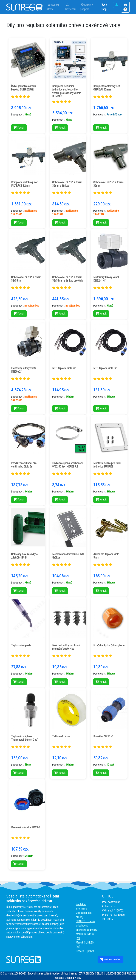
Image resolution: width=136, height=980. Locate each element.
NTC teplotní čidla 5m (105, 368)
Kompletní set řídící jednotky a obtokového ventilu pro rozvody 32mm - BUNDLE (68, 91)
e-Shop (104, 7)
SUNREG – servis (85, 921)
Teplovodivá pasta (21, 645)
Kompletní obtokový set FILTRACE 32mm (24, 184)
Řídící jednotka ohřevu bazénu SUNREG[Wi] (23, 88)
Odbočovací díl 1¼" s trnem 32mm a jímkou (67, 184)
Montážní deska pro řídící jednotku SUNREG (107, 465)
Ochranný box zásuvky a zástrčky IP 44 (24, 556)
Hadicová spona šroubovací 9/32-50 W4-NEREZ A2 (67, 465)
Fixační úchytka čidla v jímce (109, 645)
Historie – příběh (85, 951)
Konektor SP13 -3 (103, 736)
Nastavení (71, 7)
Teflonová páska (61, 736)
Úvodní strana (53, 7)
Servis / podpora (87, 7)
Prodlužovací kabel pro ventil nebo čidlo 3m (24, 465)
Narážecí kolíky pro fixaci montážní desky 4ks (66, 647)
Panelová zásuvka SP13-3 (26, 827)
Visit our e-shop (110, 959)
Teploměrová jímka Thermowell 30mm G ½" (25, 738)
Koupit (19, 128)
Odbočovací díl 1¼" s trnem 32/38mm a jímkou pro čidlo (68, 279)
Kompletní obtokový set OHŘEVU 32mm (107, 88)
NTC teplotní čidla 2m (64, 368)
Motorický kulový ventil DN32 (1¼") (106, 279)
